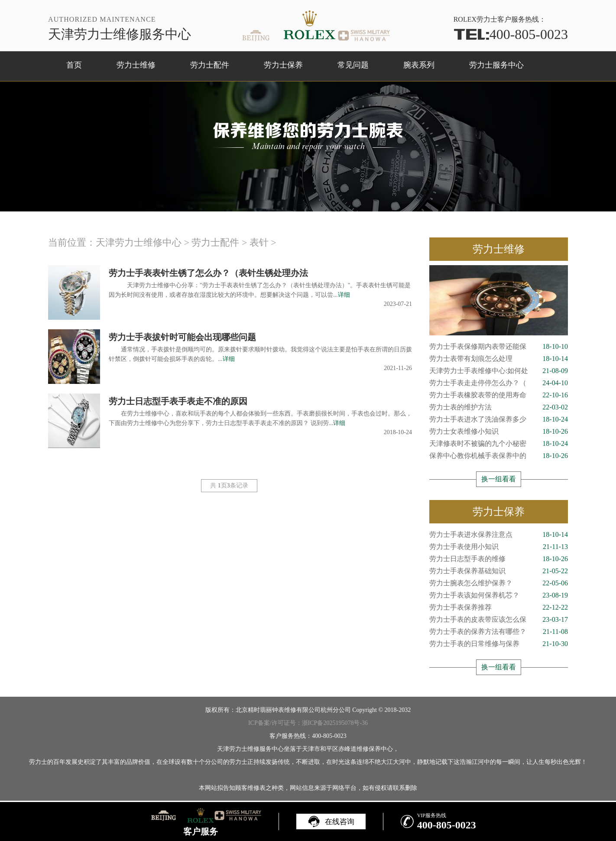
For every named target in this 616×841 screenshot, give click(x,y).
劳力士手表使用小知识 (499, 547)
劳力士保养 (283, 65)
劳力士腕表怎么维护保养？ (499, 583)
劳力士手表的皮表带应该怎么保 (499, 620)
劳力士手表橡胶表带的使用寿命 (499, 395)
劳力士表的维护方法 (499, 407)
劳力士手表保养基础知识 (499, 571)
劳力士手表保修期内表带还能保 (499, 347)
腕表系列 (419, 65)
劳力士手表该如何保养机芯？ (499, 595)
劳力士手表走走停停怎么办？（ (499, 383)
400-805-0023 (511, 34)
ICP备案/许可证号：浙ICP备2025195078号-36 (308, 723)
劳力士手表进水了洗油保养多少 (499, 419)
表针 (259, 242)
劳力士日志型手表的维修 (499, 559)
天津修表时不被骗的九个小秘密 (499, 444)
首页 (74, 65)
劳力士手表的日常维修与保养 (499, 644)
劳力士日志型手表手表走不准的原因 (178, 401)
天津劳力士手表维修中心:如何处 (499, 371)
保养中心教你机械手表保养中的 (499, 456)
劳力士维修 (136, 65)
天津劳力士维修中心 (139, 242)
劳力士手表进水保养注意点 (499, 535)
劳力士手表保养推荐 (499, 607)
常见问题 (353, 65)
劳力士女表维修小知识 (499, 432)
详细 (344, 295)
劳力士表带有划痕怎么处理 (499, 359)
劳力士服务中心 (496, 65)
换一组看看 (499, 479)
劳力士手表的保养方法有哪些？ (499, 632)
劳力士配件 (210, 65)
